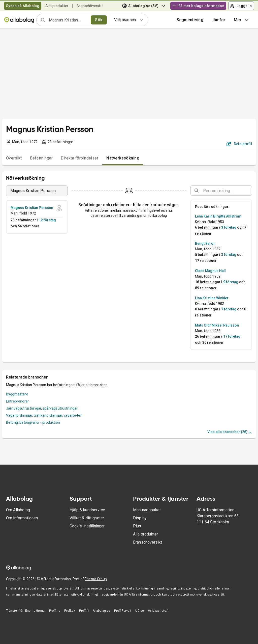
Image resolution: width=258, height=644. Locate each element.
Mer (242, 20)
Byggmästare (17, 394)
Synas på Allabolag (23, 6)
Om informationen (22, 518)
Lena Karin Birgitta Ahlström (218, 216)
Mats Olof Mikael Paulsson (217, 325)
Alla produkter (57, 6)
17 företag (232, 336)
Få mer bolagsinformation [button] (198, 6)
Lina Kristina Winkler (212, 298)
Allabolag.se (102, 611)
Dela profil (239, 144)
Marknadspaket (147, 510)
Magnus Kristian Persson (32, 208)
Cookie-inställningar (87, 526)
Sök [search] (99, 20)
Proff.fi (84, 611)
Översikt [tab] (14, 158)
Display (140, 518)
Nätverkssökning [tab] (123, 158)
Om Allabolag (18, 510)
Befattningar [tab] (41, 158)
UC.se (140, 611)
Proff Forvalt (123, 611)
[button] (218, 20)
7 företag (229, 309)
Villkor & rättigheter (87, 518)
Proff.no (55, 611)
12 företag (47, 220)
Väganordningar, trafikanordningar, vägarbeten (44, 415)
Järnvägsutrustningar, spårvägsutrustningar (42, 408)
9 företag (231, 282)
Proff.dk (70, 611)
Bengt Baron (205, 244)
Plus (137, 526)
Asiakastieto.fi (158, 611)
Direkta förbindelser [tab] (79, 158)
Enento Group (96, 579)
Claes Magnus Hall (210, 271)
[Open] (250, 191)
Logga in (241, 6)
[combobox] (68, 20)
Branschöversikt (90, 6)
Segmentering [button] (190, 20)
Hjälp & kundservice (87, 510)
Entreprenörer (18, 401)
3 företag (229, 227)
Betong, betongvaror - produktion (33, 422)
